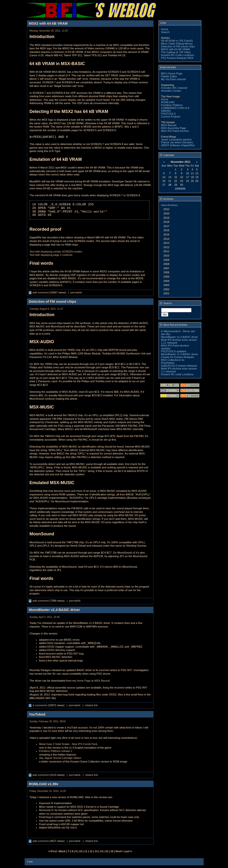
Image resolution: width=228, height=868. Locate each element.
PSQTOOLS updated (174, 351)
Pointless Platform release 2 (56, 751)
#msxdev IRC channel (174, 88)
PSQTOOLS (168, 114)
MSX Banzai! (102, 681)
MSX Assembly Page (174, 128)
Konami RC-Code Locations (178, 55)
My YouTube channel (174, 79)
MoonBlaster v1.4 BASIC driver (180, 337)
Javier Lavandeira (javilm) (176, 140)
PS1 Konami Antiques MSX (177, 58)
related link (91, 705)
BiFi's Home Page (172, 73)
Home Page (84, 681)
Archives (167, 199)
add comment (39, 292)
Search (165, 32)
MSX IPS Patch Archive (175, 131)
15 (106, 851)
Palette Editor (169, 76)
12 (91, 851)
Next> (120, 851)
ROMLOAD (168, 102)
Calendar (167, 155)
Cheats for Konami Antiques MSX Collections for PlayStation (178, 360)
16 (112, 851)
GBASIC (166, 111)
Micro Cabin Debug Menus (177, 44)
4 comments (38, 705)
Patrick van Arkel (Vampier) (177, 142)
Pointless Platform (172, 105)
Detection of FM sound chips (178, 46)
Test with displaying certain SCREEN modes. (56, 252)
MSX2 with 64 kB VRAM (176, 49)
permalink (76, 292)
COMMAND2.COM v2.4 (175, 108)
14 (101, 851)
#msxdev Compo (171, 91)
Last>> (128, 851)
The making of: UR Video (176, 52)
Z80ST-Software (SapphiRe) (178, 145)
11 (86, 851)
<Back (62, 851)
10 (80, 851)
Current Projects (171, 117)
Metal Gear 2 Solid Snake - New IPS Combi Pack (68, 744)
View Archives (169, 205)
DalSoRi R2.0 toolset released (179, 366)
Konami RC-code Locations (177, 374)
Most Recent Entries (174, 325)
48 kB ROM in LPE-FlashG (177, 41)
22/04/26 (180, 189)
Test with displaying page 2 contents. (51, 255)
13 (96, 851)
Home (165, 29)
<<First (53, 851)
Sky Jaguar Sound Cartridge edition (60, 758)
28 (170, 185)
